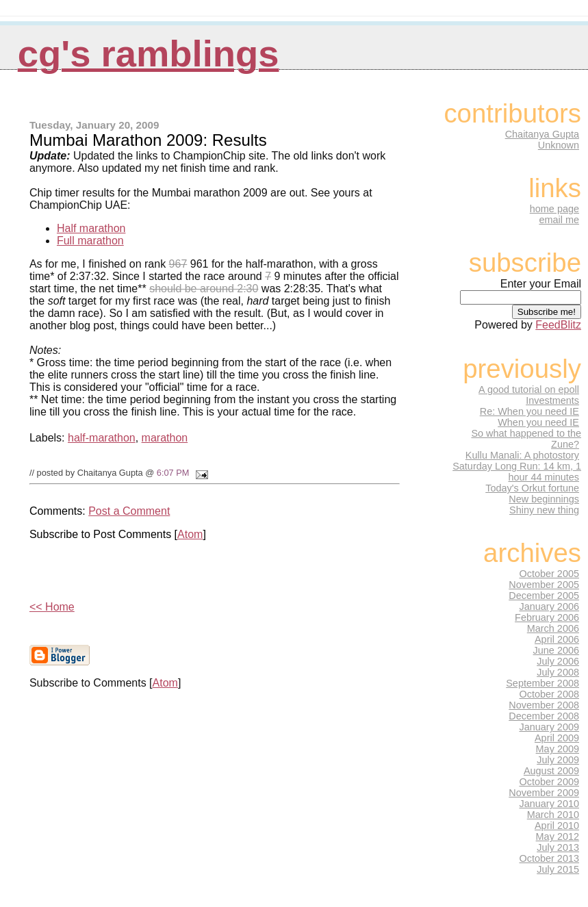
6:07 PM (173, 473)
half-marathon (102, 438)
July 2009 (558, 760)
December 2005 (544, 596)
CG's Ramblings (149, 54)
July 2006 (558, 661)
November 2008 (544, 705)
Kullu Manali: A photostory (522, 455)
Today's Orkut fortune (532, 488)
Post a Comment (129, 511)
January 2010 (550, 804)
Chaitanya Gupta (542, 134)
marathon (165, 438)
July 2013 (558, 847)
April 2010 (557, 826)
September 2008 (542, 683)
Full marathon (90, 241)
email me (559, 220)
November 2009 (544, 793)
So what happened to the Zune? (526, 439)
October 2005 (550, 574)
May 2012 (558, 836)
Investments (552, 400)
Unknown (559, 145)
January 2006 (550, 606)
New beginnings (544, 499)
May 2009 (558, 749)
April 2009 (557, 738)
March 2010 (553, 815)
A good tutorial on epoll (529, 389)
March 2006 (553, 628)
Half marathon (91, 228)
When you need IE (538, 422)
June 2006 (556, 650)
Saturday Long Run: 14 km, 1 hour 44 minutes (517, 472)
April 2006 (557, 639)
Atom (190, 534)
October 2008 (550, 694)
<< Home (52, 607)
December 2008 (544, 716)
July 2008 (558, 672)
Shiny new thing (544, 510)
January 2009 (550, 727)
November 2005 (544, 585)
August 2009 (551, 771)
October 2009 (550, 782)
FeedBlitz (558, 325)
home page (554, 209)
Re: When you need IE (529, 411)
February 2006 (547, 617)
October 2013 (550, 858)
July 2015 (558, 869)
